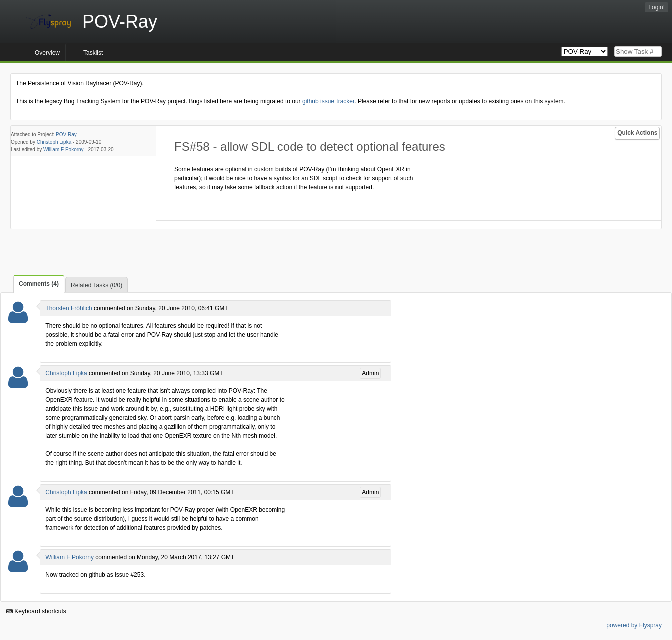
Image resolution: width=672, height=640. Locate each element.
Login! (657, 7)
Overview (47, 53)
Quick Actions (637, 133)
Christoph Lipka (54, 142)
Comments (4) (39, 284)
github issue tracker (328, 101)
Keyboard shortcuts (36, 611)
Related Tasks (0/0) (96, 285)
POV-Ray (66, 134)
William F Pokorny (63, 149)
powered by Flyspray (634, 625)
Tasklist (93, 53)
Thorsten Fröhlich (68, 308)
